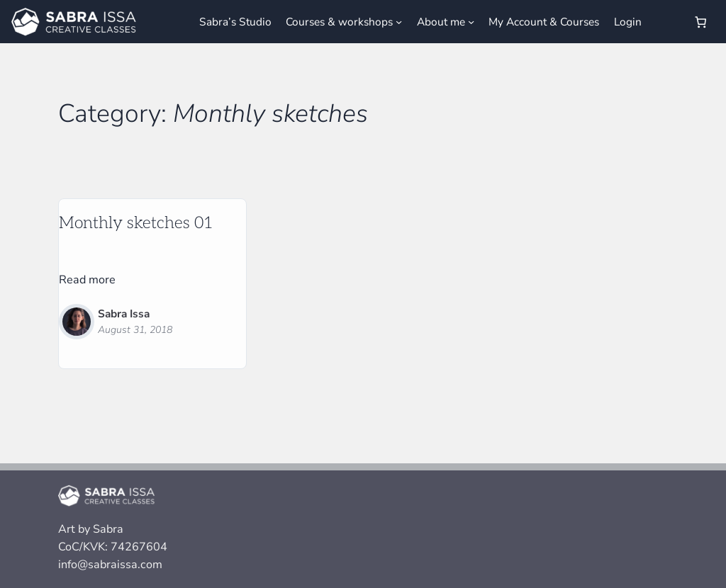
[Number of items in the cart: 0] (700, 21)
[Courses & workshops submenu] (399, 22)
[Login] (666, 22)
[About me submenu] (471, 22)
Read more (87, 280)
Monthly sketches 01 (136, 224)
